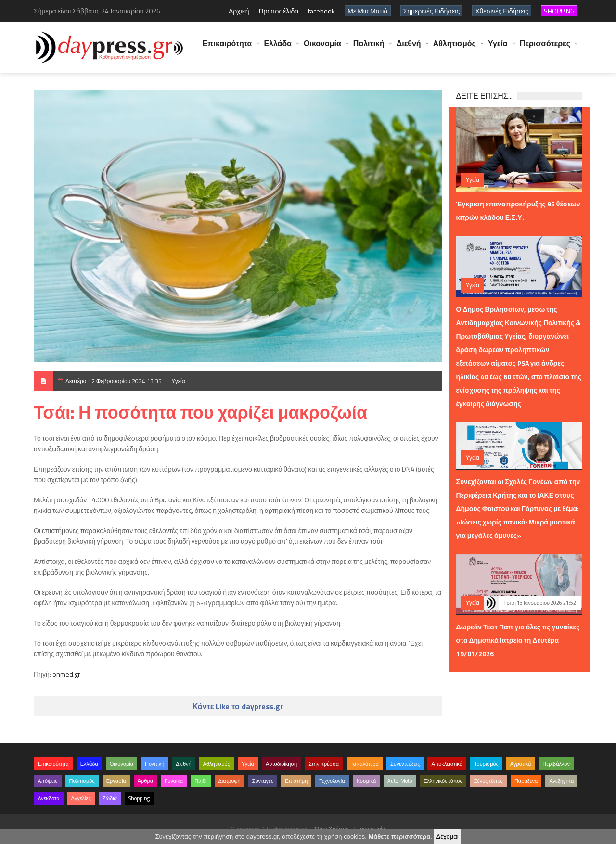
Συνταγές (263, 781)
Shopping (139, 798)
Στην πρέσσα (324, 764)
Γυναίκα (174, 781)
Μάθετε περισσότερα (399, 837)
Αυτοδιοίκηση (281, 764)
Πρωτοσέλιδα (278, 11)
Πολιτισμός (82, 781)
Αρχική (239, 11)
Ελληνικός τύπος (443, 781)
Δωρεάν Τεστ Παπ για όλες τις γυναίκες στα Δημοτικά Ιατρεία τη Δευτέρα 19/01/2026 (518, 640)
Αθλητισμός (455, 48)
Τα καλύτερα (365, 764)
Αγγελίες (81, 798)
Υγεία (498, 48)
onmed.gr (66, 674)
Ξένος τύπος (488, 781)
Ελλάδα (278, 48)
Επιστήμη (296, 781)
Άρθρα (145, 781)
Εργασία (116, 781)
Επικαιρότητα (227, 48)
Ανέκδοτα (49, 798)
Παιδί (200, 781)
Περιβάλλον (556, 764)
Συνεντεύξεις (405, 764)
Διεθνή (409, 48)
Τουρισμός (486, 764)
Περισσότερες (545, 48)
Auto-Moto (400, 781)
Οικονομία (322, 48)
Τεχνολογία (332, 781)
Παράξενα (526, 781)
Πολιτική (369, 48)
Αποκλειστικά (447, 764)
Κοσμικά (366, 781)
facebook (321, 11)
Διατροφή (230, 781)
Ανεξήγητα (561, 781)
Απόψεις (48, 781)
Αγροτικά (520, 764)
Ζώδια (110, 798)
